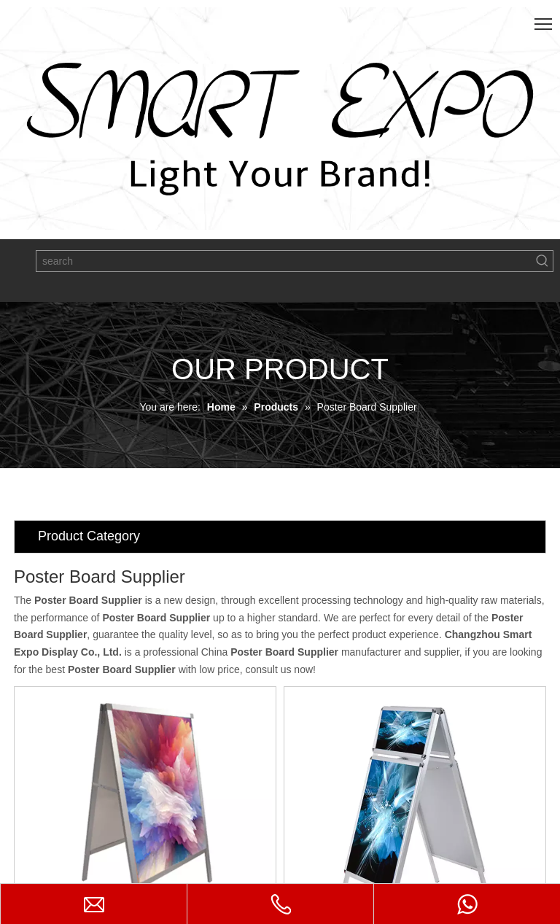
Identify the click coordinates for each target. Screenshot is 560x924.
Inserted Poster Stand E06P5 (67, 831)
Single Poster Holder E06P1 (335, 831)
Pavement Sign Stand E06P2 (472, 831)
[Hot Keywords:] (542, 261)
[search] (284, 261)
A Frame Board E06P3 (204, 824)
